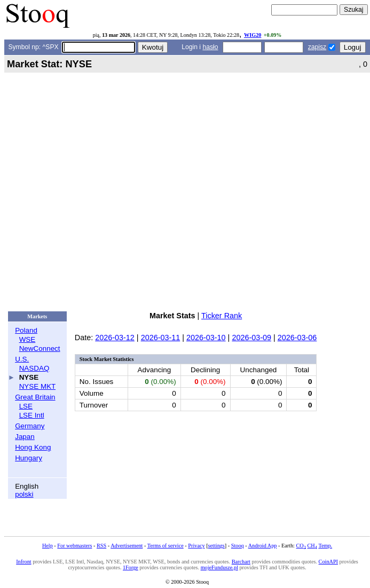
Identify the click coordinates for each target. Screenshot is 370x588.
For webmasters (74, 546)
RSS (101, 546)
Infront (23, 562)
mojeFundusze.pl (219, 567)
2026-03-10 (206, 338)
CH (312, 546)
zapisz (317, 47)
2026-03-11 (161, 338)
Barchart (241, 562)
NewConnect (40, 348)
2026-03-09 (251, 338)
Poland (26, 330)
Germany (30, 426)
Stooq (238, 546)
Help (48, 546)
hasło (210, 47)
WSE (27, 339)
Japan (25, 437)
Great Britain (35, 397)
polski (24, 494)
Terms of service (166, 546)
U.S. (22, 359)
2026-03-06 (297, 338)
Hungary (29, 458)
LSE (26, 406)
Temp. (325, 546)
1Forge (131, 567)
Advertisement (127, 546)
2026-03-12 (115, 338)
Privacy (196, 546)
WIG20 (253, 35)
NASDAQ (34, 368)
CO (301, 546)
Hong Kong (33, 447)
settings (217, 546)
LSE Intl (32, 415)
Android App (263, 546)
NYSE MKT (37, 386)
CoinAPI (328, 562)
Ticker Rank (222, 316)
